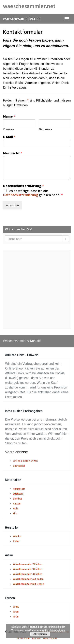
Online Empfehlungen (25, 461)
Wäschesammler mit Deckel (29, 584)
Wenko (17, 536)
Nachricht (13, 153)
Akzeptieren (40, 634)
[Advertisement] (37, 289)
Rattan (17, 504)
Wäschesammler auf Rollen (28, 579)
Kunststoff (19, 489)
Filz (15, 513)
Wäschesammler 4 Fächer (27, 574)
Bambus (18, 499)
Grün (16, 617)
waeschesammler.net (22, 19)
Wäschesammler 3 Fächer (27, 569)
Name (9, 116)
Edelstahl (18, 494)
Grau (16, 612)
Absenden (12, 205)
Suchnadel (19, 466)
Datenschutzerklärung (23, 186)
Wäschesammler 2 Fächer (27, 564)
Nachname (46, 129)
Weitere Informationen (53, 630)
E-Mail (9, 137)
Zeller (16, 541)
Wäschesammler (15, 341)
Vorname (9, 129)
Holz (16, 509)
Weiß (16, 607)
